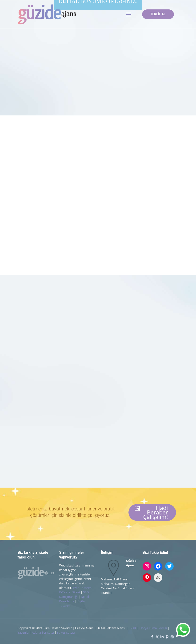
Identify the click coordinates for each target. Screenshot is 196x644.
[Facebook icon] (152, 637)
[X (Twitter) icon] (157, 637)
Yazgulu (23, 632)
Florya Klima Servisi (153, 628)
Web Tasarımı (83, 588)
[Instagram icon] (172, 637)
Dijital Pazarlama (74, 599)
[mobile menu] (129, 14)
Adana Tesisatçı (43, 632)
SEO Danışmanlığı (74, 594)
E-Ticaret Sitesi (70, 592)
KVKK (132, 628)
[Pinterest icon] (167, 637)
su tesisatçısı (66, 632)
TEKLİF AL (158, 14)
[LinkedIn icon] (162, 637)
